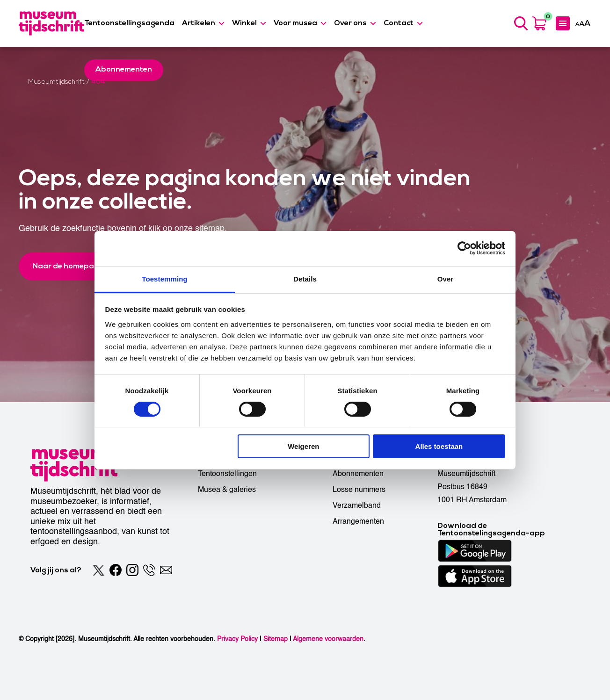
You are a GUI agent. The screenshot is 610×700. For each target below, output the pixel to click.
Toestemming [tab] (165, 278)
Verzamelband (357, 505)
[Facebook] (116, 570)
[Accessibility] (583, 23)
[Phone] (149, 570)
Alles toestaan (439, 446)
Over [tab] (446, 278)
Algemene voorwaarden (328, 639)
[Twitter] (99, 570)
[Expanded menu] (563, 23)
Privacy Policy (237, 639)
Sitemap (276, 639)
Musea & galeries (227, 490)
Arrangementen (358, 521)
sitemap (210, 228)
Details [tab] (305, 278)
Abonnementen (358, 474)
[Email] (166, 570)
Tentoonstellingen (227, 474)
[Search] (521, 23)
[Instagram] (132, 570)
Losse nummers (359, 490)
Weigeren (303, 446)
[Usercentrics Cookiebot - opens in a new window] (464, 248)
